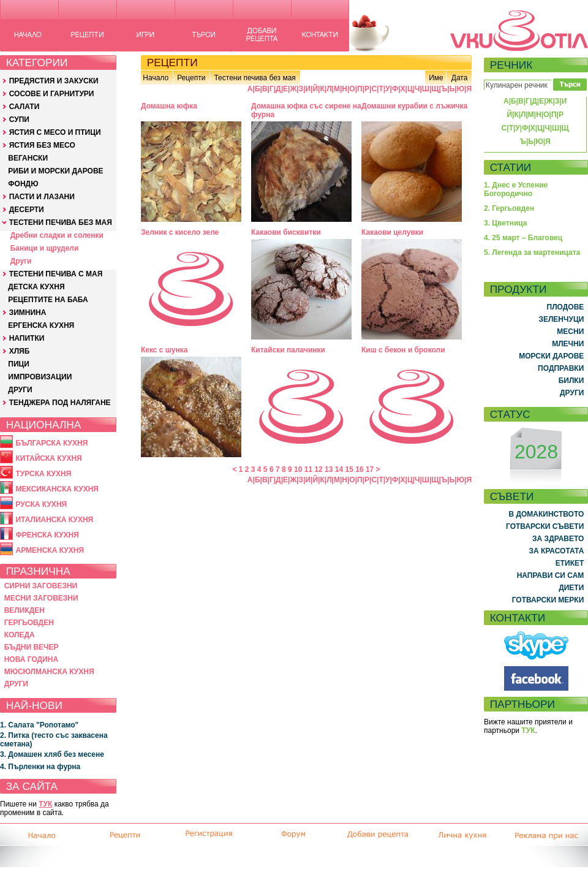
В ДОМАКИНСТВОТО (546, 514)
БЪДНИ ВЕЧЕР (32, 647)
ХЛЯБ (20, 351)
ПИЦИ (19, 364)
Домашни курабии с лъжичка (414, 106)
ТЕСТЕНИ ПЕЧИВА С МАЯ (56, 274)
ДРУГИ (20, 390)
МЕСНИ (570, 332)
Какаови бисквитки (286, 232)
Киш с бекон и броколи (403, 350)
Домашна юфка (169, 106)
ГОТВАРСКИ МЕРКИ (548, 600)
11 (308, 469)
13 (329, 469)
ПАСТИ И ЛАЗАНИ (42, 197)
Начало (156, 78)
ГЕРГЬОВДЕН (29, 623)
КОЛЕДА (20, 635)
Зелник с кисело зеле (180, 232)
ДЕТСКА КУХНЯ (36, 287)
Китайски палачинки (288, 350)
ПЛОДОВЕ (566, 307)
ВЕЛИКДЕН (24, 610)
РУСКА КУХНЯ (41, 504)
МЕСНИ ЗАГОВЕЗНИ (41, 598)
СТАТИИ (511, 167)
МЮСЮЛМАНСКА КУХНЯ (49, 672)
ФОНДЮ (23, 184)
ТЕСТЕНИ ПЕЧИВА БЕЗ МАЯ (61, 222)
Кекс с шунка (164, 350)
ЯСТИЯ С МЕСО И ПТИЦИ (55, 132)
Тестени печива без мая (254, 78)
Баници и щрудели (45, 248)
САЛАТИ (24, 107)
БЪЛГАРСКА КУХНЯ (51, 443)
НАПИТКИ (27, 338)
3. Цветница (506, 223)
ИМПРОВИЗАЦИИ (40, 377)
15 (349, 469)
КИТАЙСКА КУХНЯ (48, 458)
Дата (460, 78)
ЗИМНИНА (28, 313)
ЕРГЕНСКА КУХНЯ (41, 325)
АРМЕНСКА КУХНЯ (50, 550)
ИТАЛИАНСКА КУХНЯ (54, 520)
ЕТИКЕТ (570, 563)
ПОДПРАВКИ (561, 368)
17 (370, 469)
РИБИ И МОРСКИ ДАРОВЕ (55, 171)
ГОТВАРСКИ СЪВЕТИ (545, 526)
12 (318, 469)
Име (436, 78)
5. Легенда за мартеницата (532, 252)
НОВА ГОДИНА (31, 659)
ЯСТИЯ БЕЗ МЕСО (42, 145)
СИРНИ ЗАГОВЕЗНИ (41, 586)
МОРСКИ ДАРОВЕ (551, 356)
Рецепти (191, 78)
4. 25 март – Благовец (523, 238)
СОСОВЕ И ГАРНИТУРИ (52, 94)
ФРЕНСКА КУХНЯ (47, 535)
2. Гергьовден (509, 208)
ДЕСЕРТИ (27, 210)
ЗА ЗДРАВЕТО (558, 539)
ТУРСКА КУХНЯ (43, 474)
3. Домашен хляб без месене (52, 754)
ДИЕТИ (571, 588)
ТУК (45, 804)
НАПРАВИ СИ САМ (551, 575)
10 (298, 469)
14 (339, 469)
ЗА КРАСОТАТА (557, 551)
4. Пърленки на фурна (40, 767)
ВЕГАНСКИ (28, 158)
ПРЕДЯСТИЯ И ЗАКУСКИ (54, 81)
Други (21, 261)
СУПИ (19, 120)
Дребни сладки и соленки (57, 235)
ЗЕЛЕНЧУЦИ (561, 319)
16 (359, 469)
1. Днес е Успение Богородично (516, 189)
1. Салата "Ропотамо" (39, 725)
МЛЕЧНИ (568, 344)
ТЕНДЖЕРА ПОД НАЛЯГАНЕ (60, 403)
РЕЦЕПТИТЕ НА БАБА (48, 300)
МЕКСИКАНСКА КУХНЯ (57, 489)
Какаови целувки (392, 232)
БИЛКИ (571, 381)
